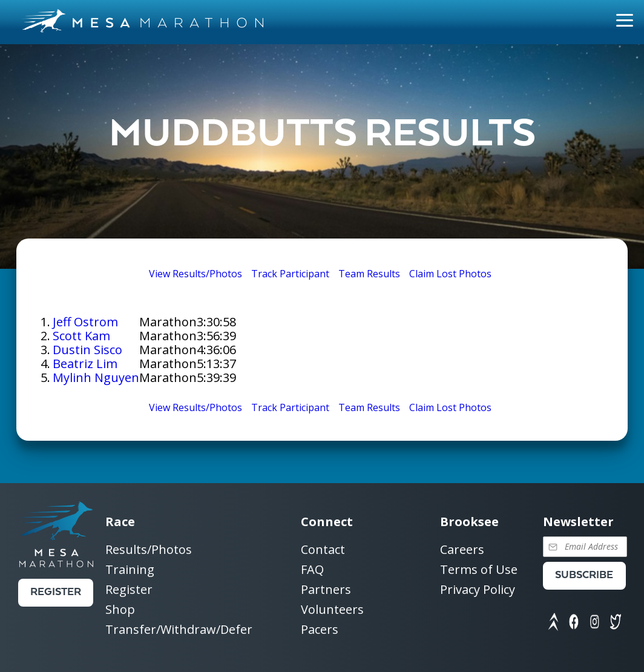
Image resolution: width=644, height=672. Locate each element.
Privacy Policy (478, 589)
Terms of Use (479, 570)
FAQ (312, 570)
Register (56, 592)
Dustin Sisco (87, 350)
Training (130, 570)
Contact (323, 550)
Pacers (320, 629)
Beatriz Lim (85, 364)
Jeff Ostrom (85, 322)
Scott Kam (81, 336)
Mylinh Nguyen (96, 377)
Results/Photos (149, 550)
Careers (462, 550)
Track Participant (290, 274)
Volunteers (332, 610)
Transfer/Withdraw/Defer (179, 629)
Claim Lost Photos (450, 274)
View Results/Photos (195, 274)
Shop (120, 610)
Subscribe (584, 575)
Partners (326, 590)
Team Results (369, 274)
